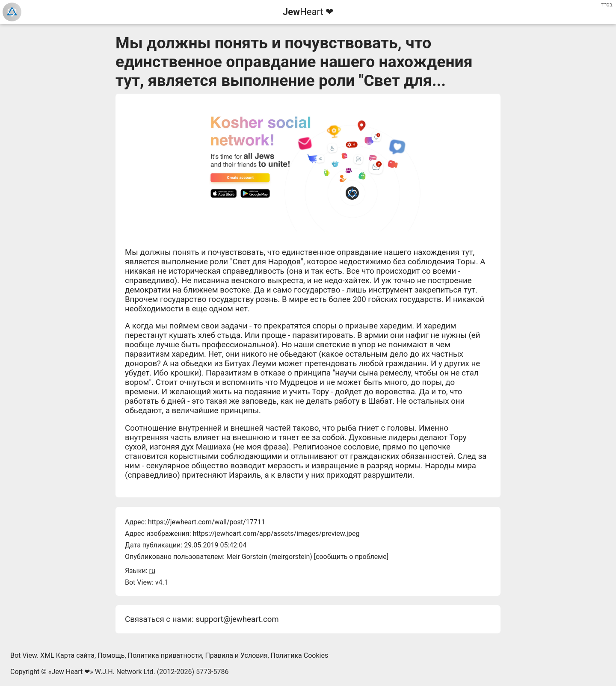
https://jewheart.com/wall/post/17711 (207, 522)
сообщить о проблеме (351, 557)
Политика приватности (165, 655)
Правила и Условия (236, 655)
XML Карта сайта (67, 655)
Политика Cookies (300, 655)
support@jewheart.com (237, 619)
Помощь (111, 655)
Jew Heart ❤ (71, 672)
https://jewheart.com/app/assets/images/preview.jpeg (276, 534)
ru (152, 571)
